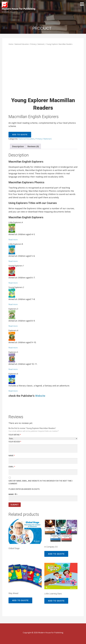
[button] (83, 4)
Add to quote (20, 135)
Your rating (15, 435)
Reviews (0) (33, 146)
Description (18, 146)
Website (41, 396)
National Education (22, 44)
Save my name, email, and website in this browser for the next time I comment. (41, 482)
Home (11, 44)
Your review (15, 442)
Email (12, 467)
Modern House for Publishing (19, 9)
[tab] (18, 146)
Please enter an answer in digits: (24, 489)
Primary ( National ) (38, 44)
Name (12, 456)
